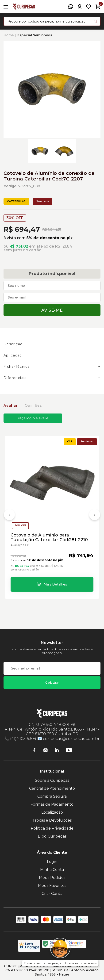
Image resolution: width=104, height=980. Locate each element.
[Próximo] (95, 516)
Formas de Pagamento (52, 804)
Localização (52, 812)
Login (52, 862)
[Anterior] (9, 516)
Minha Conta (52, 870)
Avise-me (52, 310)
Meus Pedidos (52, 878)
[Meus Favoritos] (89, 7)
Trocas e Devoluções (52, 820)
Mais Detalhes (55, 584)
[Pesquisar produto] (95, 21)
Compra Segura (52, 796)
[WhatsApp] (71, 7)
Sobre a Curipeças (52, 780)
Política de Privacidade (52, 828)
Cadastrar (52, 683)
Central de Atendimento (52, 788)
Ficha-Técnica (17, 367)
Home (9, 35)
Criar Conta (52, 894)
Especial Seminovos (35, 35)
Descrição (13, 344)
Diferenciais (15, 378)
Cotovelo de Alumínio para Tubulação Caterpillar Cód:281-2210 (49, 537)
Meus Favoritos (52, 886)
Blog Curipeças (52, 836)
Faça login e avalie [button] (33, 418)
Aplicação (13, 355)
